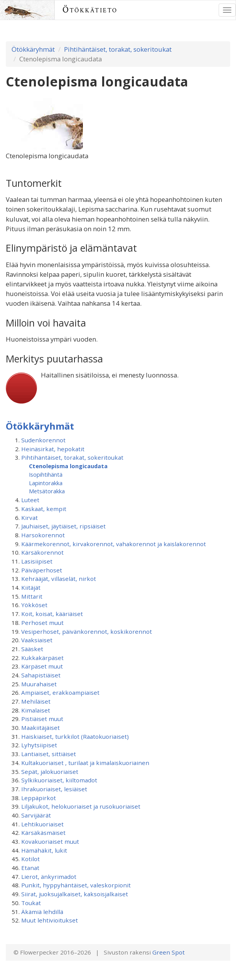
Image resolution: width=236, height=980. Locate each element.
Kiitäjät (31, 587)
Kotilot (30, 859)
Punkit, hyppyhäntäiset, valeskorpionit (76, 885)
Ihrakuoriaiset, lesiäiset (54, 789)
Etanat (30, 868)
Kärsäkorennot (42, 552)
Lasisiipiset (37, 561)
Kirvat (29, 518)
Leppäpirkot (39, 798)
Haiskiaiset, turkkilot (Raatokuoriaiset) (75, 736)
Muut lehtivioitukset (50, 920)
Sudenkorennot (43, 440)
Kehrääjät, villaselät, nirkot (59, 579)
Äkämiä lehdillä (42, 912)
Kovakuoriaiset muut (50, 841)
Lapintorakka (46, 483)
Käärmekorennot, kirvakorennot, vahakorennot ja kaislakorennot (114, 544)
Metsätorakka (47, 491)
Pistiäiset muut (42, 719)
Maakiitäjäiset (40, 728)
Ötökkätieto (90, 10)
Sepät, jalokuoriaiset (50, 772)
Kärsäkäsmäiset (43, 833)
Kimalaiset (36, 710)
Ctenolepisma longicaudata (68, 466)
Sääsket (32, 649)
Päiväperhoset (42, 570)
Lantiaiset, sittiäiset (49, 754)
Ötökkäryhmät (33, 49)
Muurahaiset (39, 684)
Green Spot (169, 952)
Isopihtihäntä (46, 474)
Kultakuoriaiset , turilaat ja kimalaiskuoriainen (85, 763)
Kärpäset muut (42, 666)
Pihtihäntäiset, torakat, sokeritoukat (118, 49)
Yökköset (34, 605)
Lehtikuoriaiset (42, 824)
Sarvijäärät (36, 815)
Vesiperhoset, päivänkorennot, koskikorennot (87, 631)
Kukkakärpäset (42, 658)
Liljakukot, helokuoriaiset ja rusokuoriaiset (81, 806)
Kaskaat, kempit (44, 509)
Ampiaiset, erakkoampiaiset (60, 692)
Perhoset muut (42, 623)
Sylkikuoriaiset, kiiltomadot (59, 780)
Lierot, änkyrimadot (49, 877)
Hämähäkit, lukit (44, 850)
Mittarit (32, 596)
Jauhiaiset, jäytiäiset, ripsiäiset (63, 526)
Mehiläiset (36, 701)
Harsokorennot (43, 535)
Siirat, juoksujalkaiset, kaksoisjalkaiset (75, 894)
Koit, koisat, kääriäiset (52, 614)
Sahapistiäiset (41, 675)
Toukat (31, 903)
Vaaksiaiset (37, 640)
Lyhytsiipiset (39, 745)
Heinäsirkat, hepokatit (53, 449)
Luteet (30, 500)
